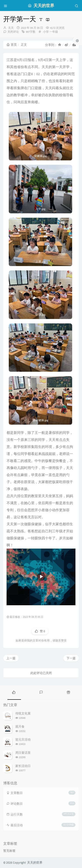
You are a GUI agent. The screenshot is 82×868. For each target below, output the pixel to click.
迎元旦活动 (23, 739)
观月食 (20, 727)
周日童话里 (23, 753)
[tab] (14, 692)
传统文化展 (23, 713)
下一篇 (71, 658)
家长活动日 (23, 766)
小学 (46, 32)
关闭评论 (13, 32)
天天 (11, 28)
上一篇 (11, 658)
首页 (12, 45)
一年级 (54, 32)
